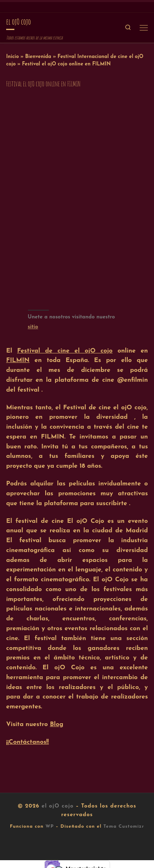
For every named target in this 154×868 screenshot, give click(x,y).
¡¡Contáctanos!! (28, 742)
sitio (33, 327)
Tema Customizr (124, 827)
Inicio (13, 57)
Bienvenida (38, 57)
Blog (56, 724)
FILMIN (18, 360)
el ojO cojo (57, 806)
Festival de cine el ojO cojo (65, 351)
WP (50, 827)
